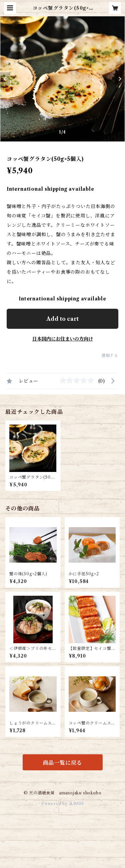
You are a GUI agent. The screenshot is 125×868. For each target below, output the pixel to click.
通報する (110, 355)
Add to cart (62, 319)
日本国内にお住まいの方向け (63, 339)
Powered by (62, 804)
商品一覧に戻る (63, 763)
